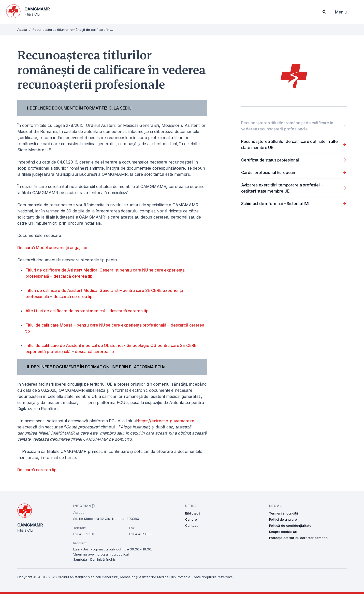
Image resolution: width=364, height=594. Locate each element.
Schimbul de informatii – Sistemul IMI (275, 204)
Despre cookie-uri (283, 532)
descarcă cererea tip (73, 276)
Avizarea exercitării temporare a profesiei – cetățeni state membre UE (282, 188)
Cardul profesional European (268, 172)
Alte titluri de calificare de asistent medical (65, 311)
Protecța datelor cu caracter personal (299, 538)
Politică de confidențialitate (290, 525)
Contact (191, 525)
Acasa (22, 30)
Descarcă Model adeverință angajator (53, 248)
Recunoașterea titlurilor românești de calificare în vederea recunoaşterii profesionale (287, 126)
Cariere (191, 519)
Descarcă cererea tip (37, 470)
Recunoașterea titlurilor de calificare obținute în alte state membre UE (289, 144)
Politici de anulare (283, 519)
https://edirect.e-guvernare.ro (166, 421)
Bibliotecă (193, 513)
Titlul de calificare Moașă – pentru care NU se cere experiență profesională (96, 325)
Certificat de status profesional (270, 160)
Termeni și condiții (283, 513)
